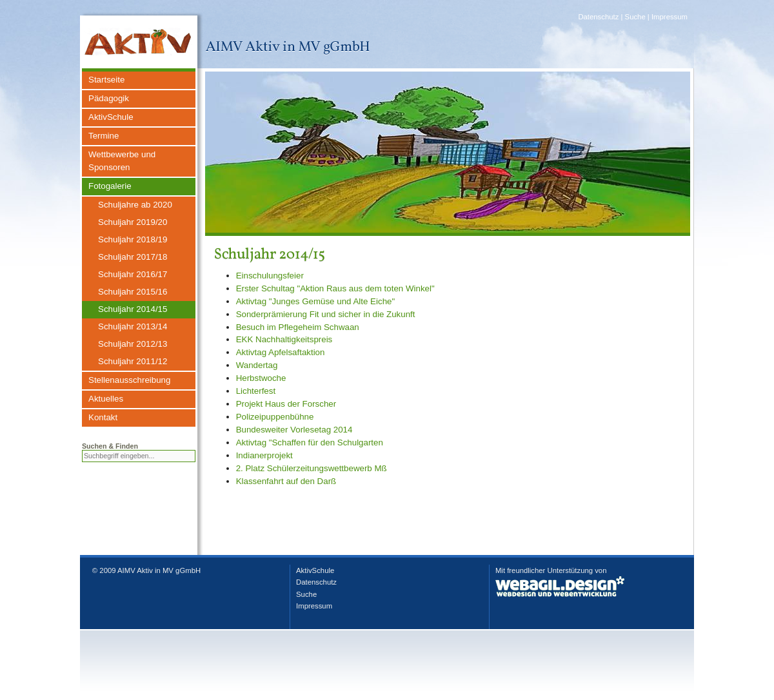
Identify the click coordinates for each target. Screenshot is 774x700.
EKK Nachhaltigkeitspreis (284, 339)
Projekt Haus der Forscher (286, 404)
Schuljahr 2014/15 (133, 309)
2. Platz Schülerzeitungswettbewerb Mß (312, 468)
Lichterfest (256, 391)
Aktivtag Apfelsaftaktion (281, 352)
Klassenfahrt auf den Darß (286, 481)
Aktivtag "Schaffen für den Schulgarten (310, 442)
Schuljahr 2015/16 (133, 292)
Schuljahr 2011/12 (133, 361)
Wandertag (257, 365)
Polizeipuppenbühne (275, 417)
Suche (635, 17)
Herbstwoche (261, 378)
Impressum (670, 17)
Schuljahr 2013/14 (133, 326)
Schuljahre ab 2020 (135, 205)
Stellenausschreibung (129, 380)
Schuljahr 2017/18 (133, 257)
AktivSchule (111, 117)
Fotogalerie (110, 186)
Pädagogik (109, 98)
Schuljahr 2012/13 (133, 344)
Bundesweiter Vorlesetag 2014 (294, 430)
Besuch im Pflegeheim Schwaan (298, 327)
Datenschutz (598, 17)
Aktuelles (106, 399)
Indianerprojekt (264, 455)
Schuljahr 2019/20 (133, 222)
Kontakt (103, 417)
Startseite (106, 80)
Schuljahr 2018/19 (133, 239)
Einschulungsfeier (270, 276)
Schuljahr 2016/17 (133, 274)
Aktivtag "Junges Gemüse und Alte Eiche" (316, 301)
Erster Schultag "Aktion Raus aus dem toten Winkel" (335, 288)
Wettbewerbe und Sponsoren (122, 161)
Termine (104, 136)
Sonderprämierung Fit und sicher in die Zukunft (326, 314)
